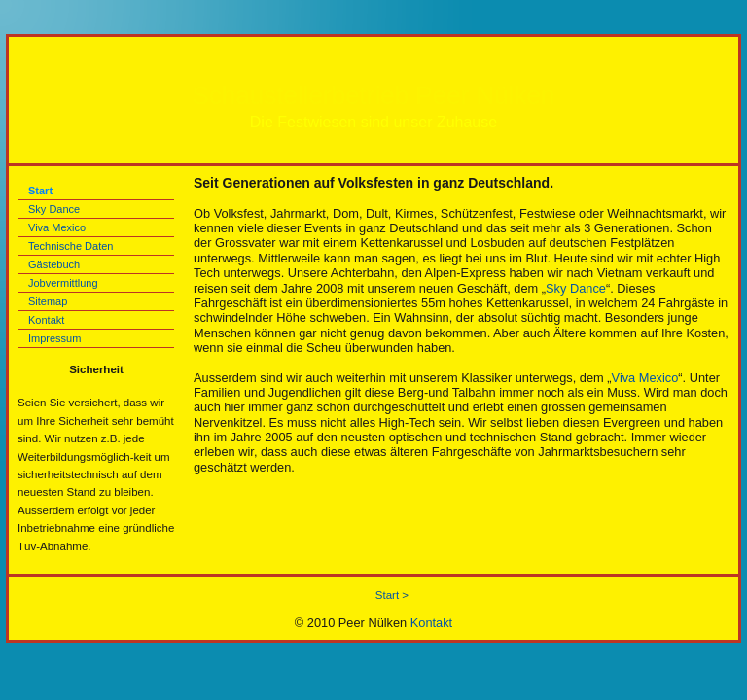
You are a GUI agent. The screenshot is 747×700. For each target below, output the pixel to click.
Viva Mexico (57, 227)
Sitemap (48, 301)
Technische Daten (71, 246)
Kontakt (46, 320)
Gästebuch (54, 264)
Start (40, 191)
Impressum (54, 338)
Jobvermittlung (63, 283)
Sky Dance (54, 209)
